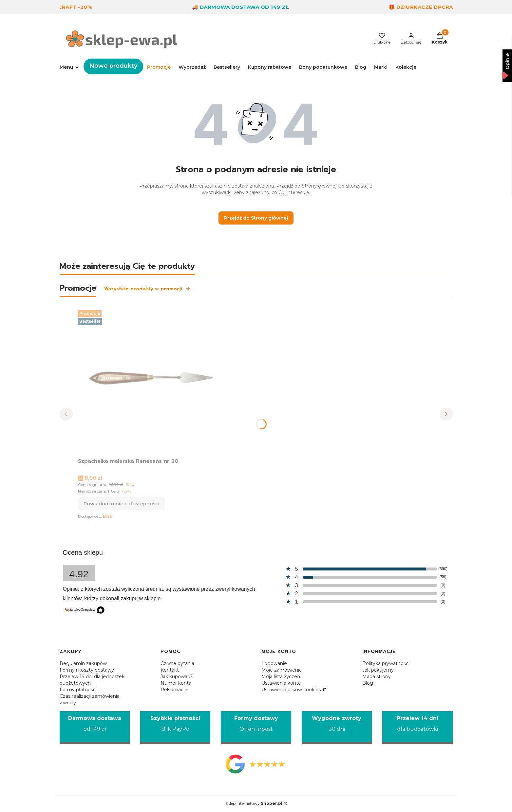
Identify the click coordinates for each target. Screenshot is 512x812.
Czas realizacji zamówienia (90, 696)
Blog (368, 683)
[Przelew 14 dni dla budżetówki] (417, 728)
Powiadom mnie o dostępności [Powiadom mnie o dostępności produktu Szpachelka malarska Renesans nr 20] (122, 504)
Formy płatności (78, 690)
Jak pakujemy (378, 670)
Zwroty (68, 703)
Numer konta (176, 683)
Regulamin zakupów (83, 663)
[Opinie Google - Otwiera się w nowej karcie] (256, 764)
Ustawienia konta (281, 683)
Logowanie (274, 663)
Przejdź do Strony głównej (256, 218)
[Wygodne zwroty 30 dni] (337, 728)
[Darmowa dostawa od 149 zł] (95, 728)
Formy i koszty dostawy (87, 670)
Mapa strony (377, 677)
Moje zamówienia (282, 670)
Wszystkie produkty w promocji (147, 289)
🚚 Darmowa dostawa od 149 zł (248, 7)
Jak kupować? (177, 677)
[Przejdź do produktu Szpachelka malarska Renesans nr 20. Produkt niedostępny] (160, 381)
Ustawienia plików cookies (292, 690)
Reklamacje (174, 690)
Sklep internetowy (254, 803)
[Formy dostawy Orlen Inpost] (256, 728)
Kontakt (170, 670)
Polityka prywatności (386, 663)
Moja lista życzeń (281, 677)
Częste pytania (177, 663)
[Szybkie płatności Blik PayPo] (175, 728)
